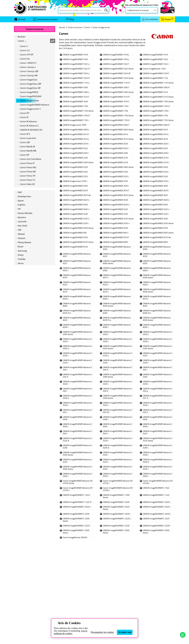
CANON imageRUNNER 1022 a (76, 64)
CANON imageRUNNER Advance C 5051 (78, 432)
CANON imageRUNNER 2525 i (116, 176)
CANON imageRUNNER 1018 (75, 55)
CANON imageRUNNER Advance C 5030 (78, 418)
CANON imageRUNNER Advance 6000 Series (117, 262)
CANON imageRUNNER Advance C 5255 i (118, 461)
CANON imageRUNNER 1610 (155, 92)
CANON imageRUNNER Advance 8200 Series (117, 305)
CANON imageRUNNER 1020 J (116, 59)
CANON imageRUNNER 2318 (115, 162)
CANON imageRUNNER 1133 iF (116, 83)
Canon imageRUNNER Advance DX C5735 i (118, 482)
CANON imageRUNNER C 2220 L (117, 519)
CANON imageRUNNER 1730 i (116, 106)
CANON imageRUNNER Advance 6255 (77, 283)
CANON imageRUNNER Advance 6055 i (77, 269)
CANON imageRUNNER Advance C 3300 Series (118, 376)
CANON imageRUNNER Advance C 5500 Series (78, 468)
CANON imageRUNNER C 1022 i (77, 495)
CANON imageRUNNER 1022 (155, 59)
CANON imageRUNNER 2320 (75, 167)
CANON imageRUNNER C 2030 (76, 514)
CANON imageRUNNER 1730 (75, 106)
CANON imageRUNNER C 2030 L (157, 514)
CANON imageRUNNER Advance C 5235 (158, 432)
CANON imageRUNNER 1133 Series (158, 83)
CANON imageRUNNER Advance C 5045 (118, 425)
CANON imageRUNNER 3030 (115, 200)
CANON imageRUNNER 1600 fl (156, 87)
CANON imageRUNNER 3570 (155, 228)
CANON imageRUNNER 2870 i (156, 191)
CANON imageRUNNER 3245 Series (158, 223)
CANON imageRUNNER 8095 (155, 242)
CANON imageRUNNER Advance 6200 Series (157, 276)
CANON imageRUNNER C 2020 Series (116, 508)
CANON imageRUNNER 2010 (155, 130)
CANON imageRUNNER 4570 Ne (157, 237)
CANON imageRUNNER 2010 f (76, 134)
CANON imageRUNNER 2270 (115, 158)
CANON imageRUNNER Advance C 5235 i (118, 439)
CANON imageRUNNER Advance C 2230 (118, 361)
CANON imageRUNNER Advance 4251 (77, 262)
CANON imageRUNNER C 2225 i (77, 526)
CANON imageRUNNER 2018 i (76, 144)
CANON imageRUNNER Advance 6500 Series (157, 291)
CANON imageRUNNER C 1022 (156, 488)
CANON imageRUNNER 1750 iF (116, 120)
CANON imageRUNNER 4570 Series (78, 242)
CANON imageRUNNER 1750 (155, 116)
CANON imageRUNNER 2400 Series (118, 167)
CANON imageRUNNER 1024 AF (117, 73)
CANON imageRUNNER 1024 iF (76, 78)
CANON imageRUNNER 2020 (115, 144)
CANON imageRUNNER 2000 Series (118, 130)
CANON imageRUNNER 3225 (115, 209)
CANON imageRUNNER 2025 (155, 148)
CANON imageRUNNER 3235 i (156, 214)
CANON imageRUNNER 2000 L (76, 130)
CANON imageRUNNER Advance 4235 (157, 255)
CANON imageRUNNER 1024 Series (118, 78)
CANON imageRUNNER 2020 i (156, 144)
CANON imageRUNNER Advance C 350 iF (118, 390)
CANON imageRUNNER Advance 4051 (77, 255)
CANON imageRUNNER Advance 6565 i (117, 298)
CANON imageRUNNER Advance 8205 (157, 305)
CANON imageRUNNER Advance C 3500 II (78, 397)
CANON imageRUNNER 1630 (75, 102)
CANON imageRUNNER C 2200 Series (76, 520)
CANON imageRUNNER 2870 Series (118, 195)
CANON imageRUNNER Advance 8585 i (117, 326)
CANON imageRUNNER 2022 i (116, 148)
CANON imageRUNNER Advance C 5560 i (158, 475)
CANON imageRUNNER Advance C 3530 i (158, 404)
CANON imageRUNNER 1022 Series (118, 69)
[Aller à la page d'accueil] (22, 19)
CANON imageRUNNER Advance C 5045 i (158, 425)
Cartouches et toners (47, 19)
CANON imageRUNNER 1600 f (116, 87)
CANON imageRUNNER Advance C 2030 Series (118, 347)
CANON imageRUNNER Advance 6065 (117, 269)
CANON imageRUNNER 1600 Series (118, 92)
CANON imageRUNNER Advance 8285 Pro (157, 312)
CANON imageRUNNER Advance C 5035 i (78, 425)
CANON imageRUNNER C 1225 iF (77, 502)
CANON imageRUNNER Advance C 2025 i (78, 340)
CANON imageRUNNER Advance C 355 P (158, 411)
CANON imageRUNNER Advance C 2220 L (118, 354)
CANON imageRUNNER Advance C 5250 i (158, 454)
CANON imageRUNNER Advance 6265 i (157, 283)
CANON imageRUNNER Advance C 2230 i (158, 361)
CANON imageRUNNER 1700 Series (158, 102)
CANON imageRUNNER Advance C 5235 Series (158, 439)
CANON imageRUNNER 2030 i (156, 153)
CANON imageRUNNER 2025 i (76, 153)
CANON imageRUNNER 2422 (75, 172)
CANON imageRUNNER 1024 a (76, 73)
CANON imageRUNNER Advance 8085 (77, 305)
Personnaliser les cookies (102, 632)
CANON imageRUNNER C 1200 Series (116, 496)
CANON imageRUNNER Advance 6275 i (117, 291)
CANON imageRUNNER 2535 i (156, 181)
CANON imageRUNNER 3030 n (156, 200)
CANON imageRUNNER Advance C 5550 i (118, 475)
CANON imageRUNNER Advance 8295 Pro (117, 319)
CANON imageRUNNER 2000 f (116, 125)
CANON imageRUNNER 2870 (75, 191)
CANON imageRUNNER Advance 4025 (117, 248)
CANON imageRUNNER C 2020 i (157, 502)
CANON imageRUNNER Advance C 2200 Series (158, 347)
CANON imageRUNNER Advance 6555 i (77, 298)
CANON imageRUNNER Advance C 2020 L (158, 333)
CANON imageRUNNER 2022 (75, 148)
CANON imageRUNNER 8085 (115, 242)
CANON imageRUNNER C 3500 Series (116, 532)
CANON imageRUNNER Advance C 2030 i (118, 340)
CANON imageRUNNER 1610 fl (116, 97)
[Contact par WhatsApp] (183, 635)
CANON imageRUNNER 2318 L (156, 162)
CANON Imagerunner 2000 (75, 125)
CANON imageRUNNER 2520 (115, 172)
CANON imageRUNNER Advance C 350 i (78, 390)
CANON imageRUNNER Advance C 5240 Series (78, 454)
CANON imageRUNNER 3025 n (76, 200)
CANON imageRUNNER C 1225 (156, 495)
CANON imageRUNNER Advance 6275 (77, 291)
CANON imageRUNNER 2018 (155, 139)
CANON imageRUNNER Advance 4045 (157, 248)
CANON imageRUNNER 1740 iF (76, 116)
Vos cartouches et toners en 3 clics (142, 5)
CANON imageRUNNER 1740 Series (118, 116)
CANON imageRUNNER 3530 (115, 228)
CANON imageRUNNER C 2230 (116, 526)
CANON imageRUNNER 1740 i (156, 111)
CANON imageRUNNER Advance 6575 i (157, 298)
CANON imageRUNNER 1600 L (76, 92)
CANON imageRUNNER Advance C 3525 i (118, 404)
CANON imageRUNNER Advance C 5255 (78, 461)
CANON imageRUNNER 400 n (116, 233)
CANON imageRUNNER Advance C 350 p (158, 390)
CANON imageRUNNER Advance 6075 (77, 276)
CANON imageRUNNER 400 (75, 233)
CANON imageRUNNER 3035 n (116, 205)
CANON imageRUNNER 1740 (115, 111)
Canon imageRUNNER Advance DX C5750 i (78, 489)
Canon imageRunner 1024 (154, 69)
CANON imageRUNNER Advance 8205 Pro (77, 312)
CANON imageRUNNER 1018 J (116, 55)
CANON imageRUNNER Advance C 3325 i (118, 383)
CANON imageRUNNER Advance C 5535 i (158, 468)
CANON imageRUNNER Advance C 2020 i (118, 333)
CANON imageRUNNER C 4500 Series (156, 532)
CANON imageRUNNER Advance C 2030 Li (78, 347)
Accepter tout (125, 632)
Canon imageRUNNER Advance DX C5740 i (158, 482)
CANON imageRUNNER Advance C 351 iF (158, 397)
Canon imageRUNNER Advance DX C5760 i (118, 489)
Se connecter (152, 19)
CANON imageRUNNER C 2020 (116, 502)
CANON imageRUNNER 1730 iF (156, 106)
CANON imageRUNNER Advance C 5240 (78, 447)
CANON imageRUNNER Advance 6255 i (117, 283)
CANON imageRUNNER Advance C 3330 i (158, 383)
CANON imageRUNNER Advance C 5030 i (118, 418)
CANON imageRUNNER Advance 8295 (77, 319)
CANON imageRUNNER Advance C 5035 (158, 418)
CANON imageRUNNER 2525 (75, 176)
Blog (72, 19)
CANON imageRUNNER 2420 (155, 167)
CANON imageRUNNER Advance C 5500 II (158, 461)
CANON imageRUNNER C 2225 (156, 519)
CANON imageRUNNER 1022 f (116, 64)
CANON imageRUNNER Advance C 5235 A (78, 439)
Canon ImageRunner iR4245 (75, 537)
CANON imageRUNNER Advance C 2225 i (78, 361)
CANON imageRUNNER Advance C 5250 (118, 454)
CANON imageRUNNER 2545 (75, 186)
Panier (169, 19)
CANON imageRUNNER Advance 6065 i (157, 269)
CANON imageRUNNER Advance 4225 (117, 255)
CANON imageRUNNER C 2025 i (157, 507)
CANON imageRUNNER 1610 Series (158, 97)
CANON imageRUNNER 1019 (155, 55)
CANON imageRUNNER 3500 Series (78, 228)
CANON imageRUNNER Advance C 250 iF (118, 369)
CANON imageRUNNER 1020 (75, 59)
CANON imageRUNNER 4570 (75, 237)
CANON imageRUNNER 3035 (75, 205)
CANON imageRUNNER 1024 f (156, 73)
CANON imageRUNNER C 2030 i (117, 514)
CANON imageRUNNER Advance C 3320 (158, 376)
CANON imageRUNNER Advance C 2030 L (158, 340)
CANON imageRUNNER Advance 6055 (157, 262)
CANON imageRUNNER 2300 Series (78, 162)
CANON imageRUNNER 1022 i (156, 64)
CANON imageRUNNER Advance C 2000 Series (78, 333)
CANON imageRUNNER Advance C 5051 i (118, 432)
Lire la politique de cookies (70, 632)
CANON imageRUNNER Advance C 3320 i (78, 383)
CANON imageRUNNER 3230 (75, 214)
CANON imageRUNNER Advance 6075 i (117, 276)
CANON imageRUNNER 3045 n (76, 209)
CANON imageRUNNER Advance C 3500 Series (118, 397)
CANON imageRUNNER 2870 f (116, 191)
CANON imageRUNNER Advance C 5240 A (118, 447)
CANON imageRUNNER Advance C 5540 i (78, 475)
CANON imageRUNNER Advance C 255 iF (78, 376)
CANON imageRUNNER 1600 (75, 87)
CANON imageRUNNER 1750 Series (158, 120)
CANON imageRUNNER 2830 (155, 186)
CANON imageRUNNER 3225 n (156, 209)
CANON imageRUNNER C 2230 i (157, 526)
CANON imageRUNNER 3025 (155, 195)
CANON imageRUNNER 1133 (155, 78)
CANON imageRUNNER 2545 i (116, 186)
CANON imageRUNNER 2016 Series (118, 139)
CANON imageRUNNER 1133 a (76, 83)
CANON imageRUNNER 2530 (155, 176)
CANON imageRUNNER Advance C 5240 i (158, 447)
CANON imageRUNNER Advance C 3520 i (78, 404)
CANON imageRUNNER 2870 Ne (77, 195)
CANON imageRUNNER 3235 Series (118, 219)
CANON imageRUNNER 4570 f (116, 237)
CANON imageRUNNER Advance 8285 (117, 312)
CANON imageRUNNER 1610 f (76, 97)
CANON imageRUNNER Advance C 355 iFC (118, 411)
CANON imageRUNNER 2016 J (76, 139)
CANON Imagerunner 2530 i (75, 181)
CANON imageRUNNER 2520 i (156, 172)
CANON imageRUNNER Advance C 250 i (78, 369)
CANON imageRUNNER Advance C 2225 (158, 354)
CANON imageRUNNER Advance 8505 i (77, 326)
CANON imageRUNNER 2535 (115, 181)
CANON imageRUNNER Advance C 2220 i (78, 354)
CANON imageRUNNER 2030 (115, 153)
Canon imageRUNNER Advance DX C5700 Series (78, 482)
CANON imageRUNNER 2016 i (156, 134)
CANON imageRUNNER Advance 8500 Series (157, 319)
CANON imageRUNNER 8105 (75, 247)
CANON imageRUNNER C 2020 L (77, 507)
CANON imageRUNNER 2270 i (156, 158)
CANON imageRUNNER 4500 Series (158, 233)
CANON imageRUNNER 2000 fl (156, 125)
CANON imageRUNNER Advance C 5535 (118, 468)
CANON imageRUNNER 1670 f (116, 102)
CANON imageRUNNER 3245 (155, 219)
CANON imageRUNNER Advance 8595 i (157, 326)
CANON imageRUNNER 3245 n (116, 223)
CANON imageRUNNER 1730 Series (78, 111)
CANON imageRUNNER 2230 (75, 158)
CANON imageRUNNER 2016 (115, 134)
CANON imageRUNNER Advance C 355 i (78, 411)
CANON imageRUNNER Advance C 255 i (158, 369)
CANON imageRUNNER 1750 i (76, 120)
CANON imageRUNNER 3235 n (76, 219)
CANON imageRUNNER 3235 (115, 214)
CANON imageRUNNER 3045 (155, 205)
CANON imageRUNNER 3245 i (76, 223)
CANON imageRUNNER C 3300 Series (76, 532)
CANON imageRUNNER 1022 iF (76, 69)
